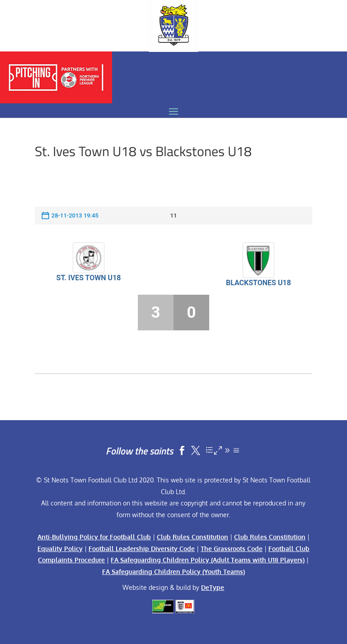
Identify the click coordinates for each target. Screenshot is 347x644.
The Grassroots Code (232, 549)
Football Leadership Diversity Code (142, 549)
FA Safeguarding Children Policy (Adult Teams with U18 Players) (208, 560)
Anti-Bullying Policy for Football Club (94, 537)
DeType (213, 587)
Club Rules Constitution (192, 537)
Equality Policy (60, 549)
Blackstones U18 (258, 283)
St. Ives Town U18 (89, 278)
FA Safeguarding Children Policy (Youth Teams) (173, 572)
